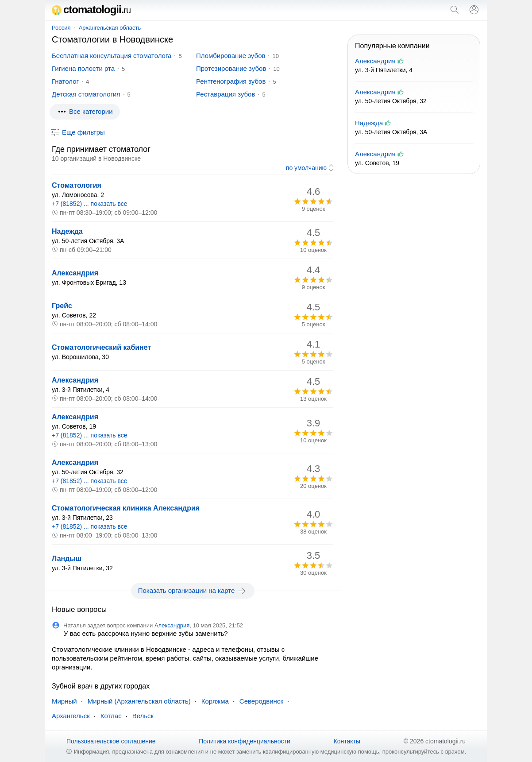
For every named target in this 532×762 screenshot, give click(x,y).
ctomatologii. (91, 10)
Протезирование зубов (231, 68)
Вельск (143, 716)
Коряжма (215, 701)
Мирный (64, 701)
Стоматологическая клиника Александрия (126, 508)
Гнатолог (65, 81)
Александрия (75, 273)
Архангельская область (110, 28)
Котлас (111, 716)
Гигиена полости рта (83, 68)
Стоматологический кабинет (101, 347)
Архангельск (71, 716)
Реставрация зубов (226, 94)
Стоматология (77, 185)
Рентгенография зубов (231, 81)
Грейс (62, 306)
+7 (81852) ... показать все (90, 204)
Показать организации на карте (193, 591)
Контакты (347, 741)
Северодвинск (261, 701)
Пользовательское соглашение (111, 741)
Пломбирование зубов (231, 56)
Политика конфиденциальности (245, 741)
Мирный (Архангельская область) (139, 701)
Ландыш (67, 559)
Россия (61, 28)
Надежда (67, 231)
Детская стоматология (86, 94)
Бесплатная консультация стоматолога (112, 56)
